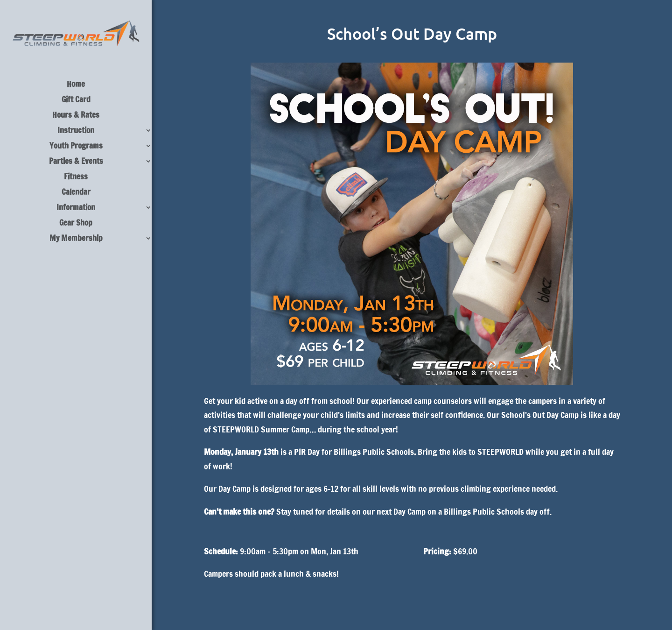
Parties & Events (76, 162)
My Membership (76, 239)
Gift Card (76, 101)
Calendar (76, 193)
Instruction (76, 131)
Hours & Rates (76, 116)
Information (76, 209)
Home (76, 85)
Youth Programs (76, 147)
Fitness (76, 178)
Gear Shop (76, 224)
